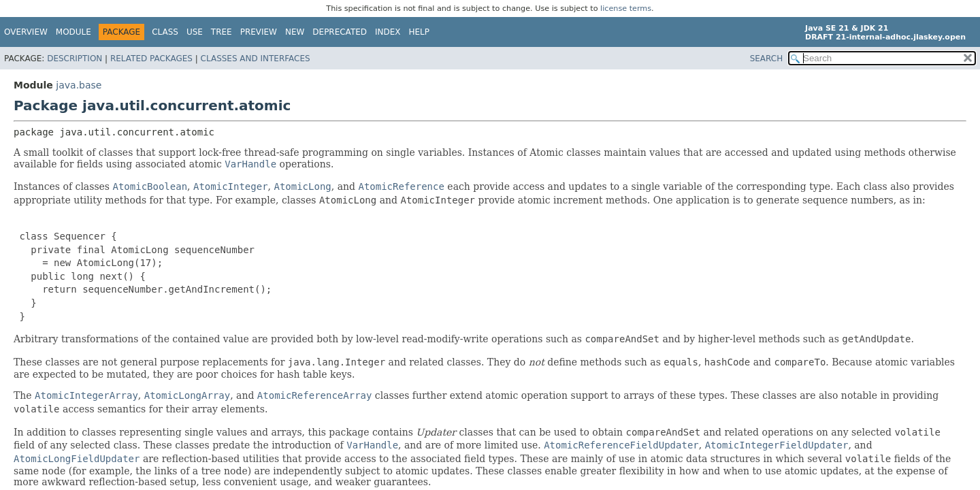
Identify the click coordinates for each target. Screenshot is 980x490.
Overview (26, 32)
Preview (259, 32)
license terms (626, 9)
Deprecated (340, 32)
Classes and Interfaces (256, 59)
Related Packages (151, 59)
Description (75, 59)
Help (420, 32)
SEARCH (767, 59)
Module (73, 32)
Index (388, 32)
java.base (79, 85)
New (295, 32)
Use (195, 32)
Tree (222, 32)
